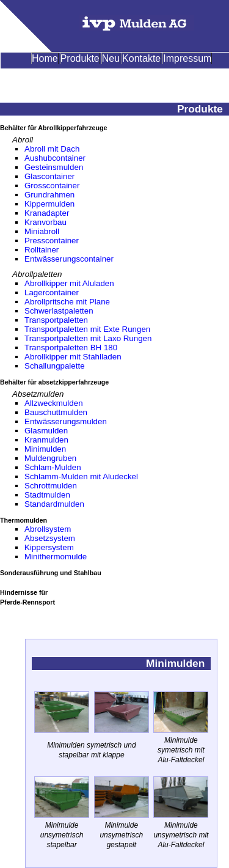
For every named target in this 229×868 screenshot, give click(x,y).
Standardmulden (54, 504)
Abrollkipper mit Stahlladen (73, 357)
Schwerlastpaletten (59, 311)
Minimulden (45, 449)
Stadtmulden (47, 495)
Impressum (187, 58)
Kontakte (141, 58)
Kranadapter (47, 213)
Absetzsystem (50, 538)
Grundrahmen (49, 195)
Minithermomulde (56, 557)
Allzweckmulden (54, 403)
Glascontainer (49, 176)
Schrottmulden (51, 486)
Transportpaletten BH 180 (71, 348)
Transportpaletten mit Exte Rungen (87, 329)
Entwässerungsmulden (66, 421)
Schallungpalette (55, 366)
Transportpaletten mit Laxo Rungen (88, 338)
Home (45, 58)
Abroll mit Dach (52, 149)
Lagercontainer (52, 292)
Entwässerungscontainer (69, 259)
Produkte (80, 58)
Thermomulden (24, 520)
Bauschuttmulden (56, 412)
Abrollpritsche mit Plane (67, 302)
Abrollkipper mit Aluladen (69, 283)
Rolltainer (42, 250)
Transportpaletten (56, 320)
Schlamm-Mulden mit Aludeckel (81, 476)
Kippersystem (49, 547)
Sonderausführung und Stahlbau (51, 573)
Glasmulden (46, 431)
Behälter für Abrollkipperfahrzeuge (53, 128)
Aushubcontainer (55, 158)
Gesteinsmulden (54, 167)
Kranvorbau (45, 222)
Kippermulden (49, 204)
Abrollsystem (48, 529)
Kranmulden (46, 440)
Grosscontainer (52, 186)
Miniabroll (42, 231)
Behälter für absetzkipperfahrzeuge (54, 382)
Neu (111, 58)
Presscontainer (52, 241)
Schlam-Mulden (53, 467)
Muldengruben (50, 458)
